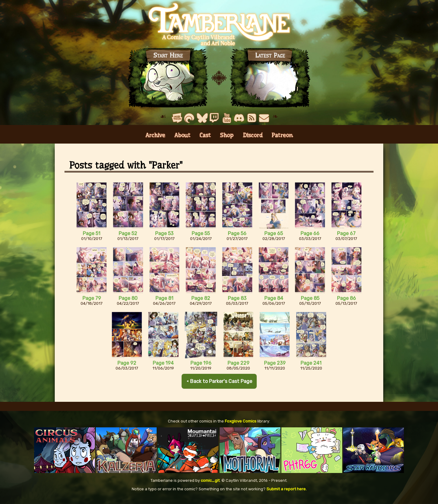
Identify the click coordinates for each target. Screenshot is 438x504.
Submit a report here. (286, 494)
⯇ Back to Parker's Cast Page (219, 386)
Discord (253, 140)
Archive (155, 140)
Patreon (282, 140)
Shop (227, 140)
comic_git (210, 485)
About (182, 140)
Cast (205, 140)
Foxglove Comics (241, 426)
